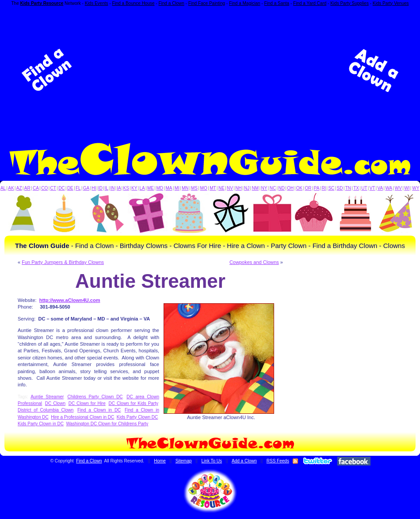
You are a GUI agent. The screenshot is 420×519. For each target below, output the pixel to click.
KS (126, 188)
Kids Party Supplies (349, 3)
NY (264, 188)
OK (299, 188)
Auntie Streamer (47, 397)
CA (36, 188)
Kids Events (97, 3)
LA (142, 188)
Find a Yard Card (310, 3)
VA (380, 188)
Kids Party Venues (391, 3)
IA (119, 188)
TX (356, 188)
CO (44, 188)
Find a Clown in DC (99, 410)
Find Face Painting (207, 3)
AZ (19, 188)
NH (238, 188)
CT (53, 188)
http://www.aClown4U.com (70, 300)
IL (107, 188)
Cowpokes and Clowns (254, 262)
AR (27, 188)
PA (317, 188)
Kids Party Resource (42, 3)
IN (112, 188)
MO (204, 188)
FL (78, 188)
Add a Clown (244, 461)
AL (3, 188)
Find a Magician (245, 3)
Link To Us (212, 461)
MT (213, 188)
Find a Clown (171, 3)
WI (407, 188)
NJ (247, 188)
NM (256, 188)
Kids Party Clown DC (137, 417)
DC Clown (55, 403)
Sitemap (184, 461)
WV (398, 188)
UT (364, 188)
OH (290, 188)
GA (86, 188)
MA (169, 188)
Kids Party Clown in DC (41, 424)
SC (331, 188)
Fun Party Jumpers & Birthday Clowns (63, 262)
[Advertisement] (210, 70)
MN (185, 188)
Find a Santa (277, 3)
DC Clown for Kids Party (134, 403)
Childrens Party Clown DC (95, 397)
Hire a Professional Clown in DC (82, 417)
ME (151, 188)
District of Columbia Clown (46, 410)
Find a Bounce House (133, 3)
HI (94, 188)
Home (160, 461)
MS (194, 188)
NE (221, 188)
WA (389, 188)
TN (348, 188)
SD (340, 188)
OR (308, 188)
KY (134, 188)
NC (273, 188)
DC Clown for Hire (87, 403)
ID (100, 188)
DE (70, 188)
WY (416, 188)
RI (324, 188)
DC (61, 188)
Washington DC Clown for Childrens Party (107, 424)
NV (230, 188)
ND (282, 188)
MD (160, 188)
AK (11, 188)
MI (177, 188)
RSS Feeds (278, 461)
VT (372, 188)
